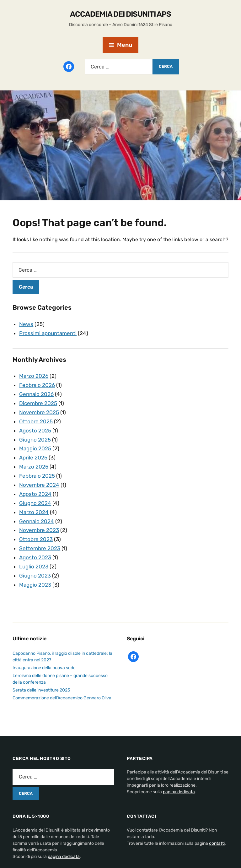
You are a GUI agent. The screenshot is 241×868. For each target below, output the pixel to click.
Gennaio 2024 (37, 521)
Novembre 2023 (39, 530)
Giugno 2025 (35, 440)
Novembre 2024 (39, 485)
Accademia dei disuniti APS (120, 14)
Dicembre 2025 (38, 403)
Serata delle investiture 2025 (41, 690)
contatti (217, 843)
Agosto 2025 (35, 431)
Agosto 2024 (35, 494)
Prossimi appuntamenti (48, 333)
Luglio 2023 (34, 567)
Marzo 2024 (34, 512)
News (26, 324)
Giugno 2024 (35, 503)
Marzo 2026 (34, 376)
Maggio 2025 (35, 448)
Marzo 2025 (34, 467)
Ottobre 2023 (36, 539)
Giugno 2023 (35, 576)
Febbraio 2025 (37, 476)
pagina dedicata (179, 792)
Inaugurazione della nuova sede (44, 668)
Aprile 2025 (33, 458)
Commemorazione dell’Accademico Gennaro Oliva (62, 698)
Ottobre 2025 (36, 421)
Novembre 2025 (39, 412)
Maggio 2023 (35, 585)
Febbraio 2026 (37, 385)
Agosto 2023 (35, 557)
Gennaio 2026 (36, 394)
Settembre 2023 (40, 548)
